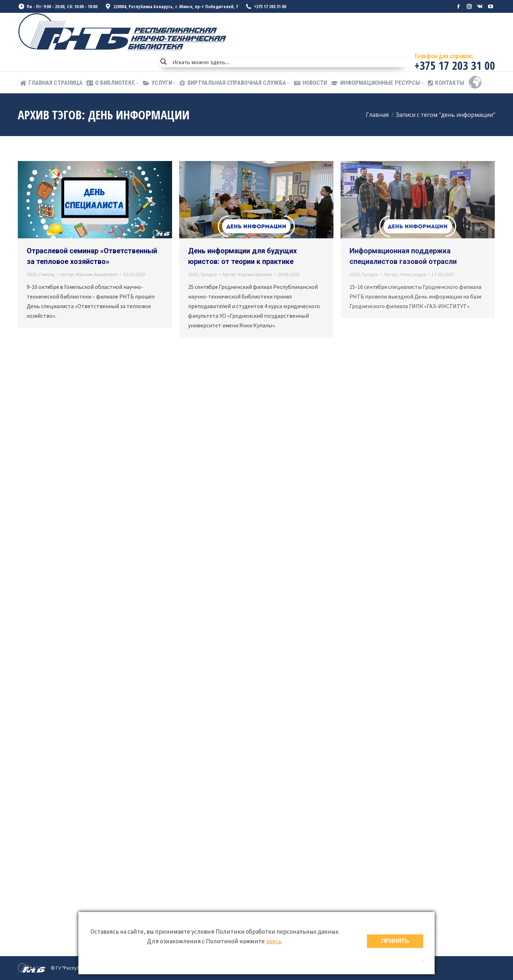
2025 (32, 274)
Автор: (89, 274)
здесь (274, 941)
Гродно (209, 274)
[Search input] (288, 62)
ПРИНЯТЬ (395, 941)
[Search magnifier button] (164, 62)
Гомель (47, 274)
